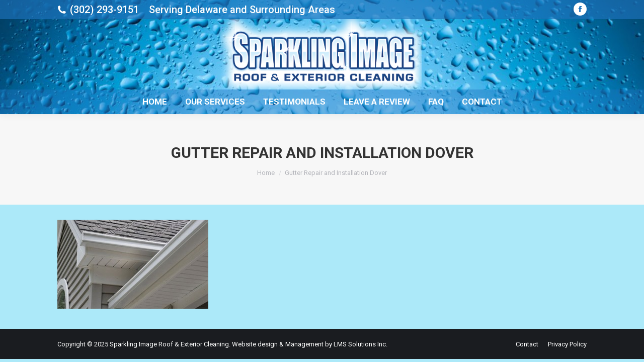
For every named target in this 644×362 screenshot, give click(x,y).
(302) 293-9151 (104, 10)
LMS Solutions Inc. (360, 344)
